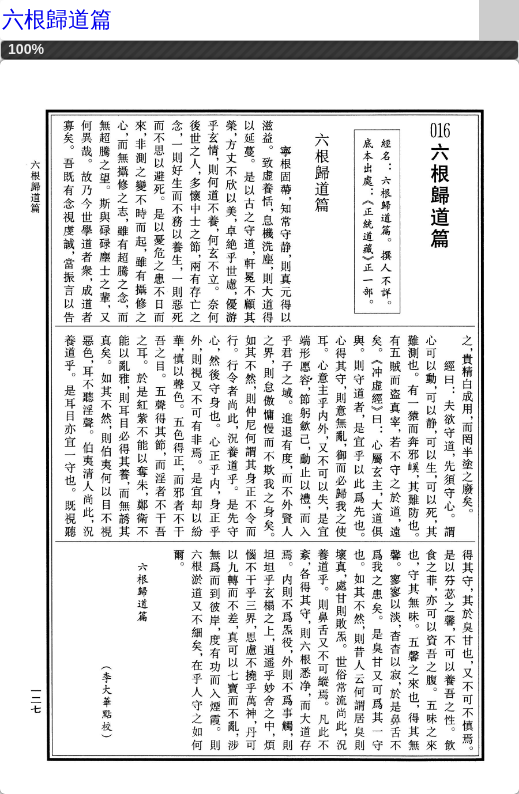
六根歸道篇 (57, 19)
